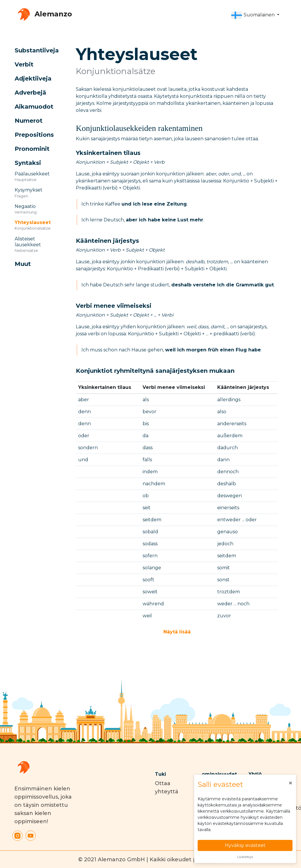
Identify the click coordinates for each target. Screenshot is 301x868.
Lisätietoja (245, 857)
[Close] (290, 783)
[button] (255, 15)
